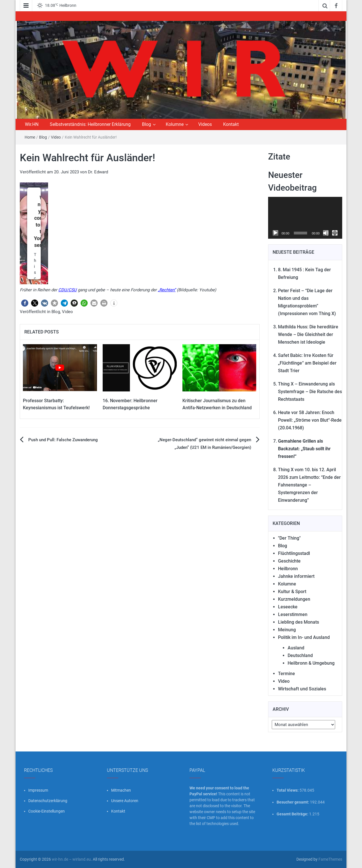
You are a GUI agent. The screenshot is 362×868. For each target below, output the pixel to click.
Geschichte (289, 561)
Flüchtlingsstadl (294, 553)
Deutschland (300, 655)
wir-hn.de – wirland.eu (71, 859)
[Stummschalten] (326, 233)
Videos (205, 124)
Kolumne (175, 124)
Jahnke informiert (296, 576)
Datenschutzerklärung (48, 801)
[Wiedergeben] (275, 233)
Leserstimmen (293, 614)
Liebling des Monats (299, 622)
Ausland (296, 648)
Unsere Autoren (125, 801)
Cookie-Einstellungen (47, 811)
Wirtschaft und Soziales (302, 689)
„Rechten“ (167, 290)
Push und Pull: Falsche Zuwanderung (63, 440)
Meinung (287, 630)
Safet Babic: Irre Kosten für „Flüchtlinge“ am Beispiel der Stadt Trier (307, 363)
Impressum (38, 790)
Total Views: (288, 790)
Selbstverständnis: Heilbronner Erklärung (90, 124)
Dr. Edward (98, 172)
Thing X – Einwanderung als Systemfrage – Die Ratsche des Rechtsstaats (310, 392)
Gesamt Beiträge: (293, 814)
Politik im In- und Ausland (304, 637)
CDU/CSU (67, 290)
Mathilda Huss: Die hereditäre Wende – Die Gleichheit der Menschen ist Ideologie (308, 334)
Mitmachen (121, 790)
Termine (286, 674)
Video (56, 137)
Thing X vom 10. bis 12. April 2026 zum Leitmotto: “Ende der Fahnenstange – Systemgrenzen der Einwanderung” (309, 485)
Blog (146, 124)
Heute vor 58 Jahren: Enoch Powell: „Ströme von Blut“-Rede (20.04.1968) (310, 420)
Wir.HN (32, 124)
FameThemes (330, 859)
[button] (25, 303)
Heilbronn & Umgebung (311, 663)
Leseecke (288, 607)
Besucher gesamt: (293, 802)
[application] (305, 218)
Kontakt (231, 124)
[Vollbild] (335, 233)
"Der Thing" (289, 538)
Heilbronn (288, 569)
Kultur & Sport (292, 592)
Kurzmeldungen (294, 599)
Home (30, 137)
